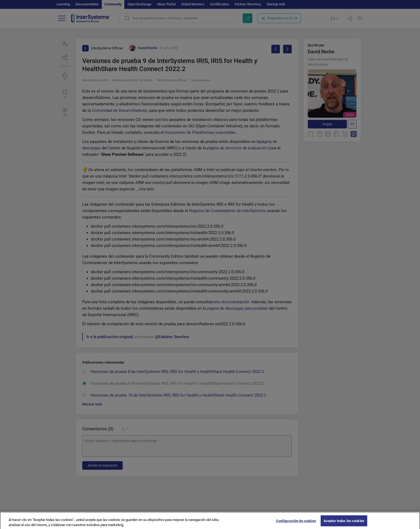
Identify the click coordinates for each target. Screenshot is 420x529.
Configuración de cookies (296, 523)
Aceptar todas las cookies (344, 523)
